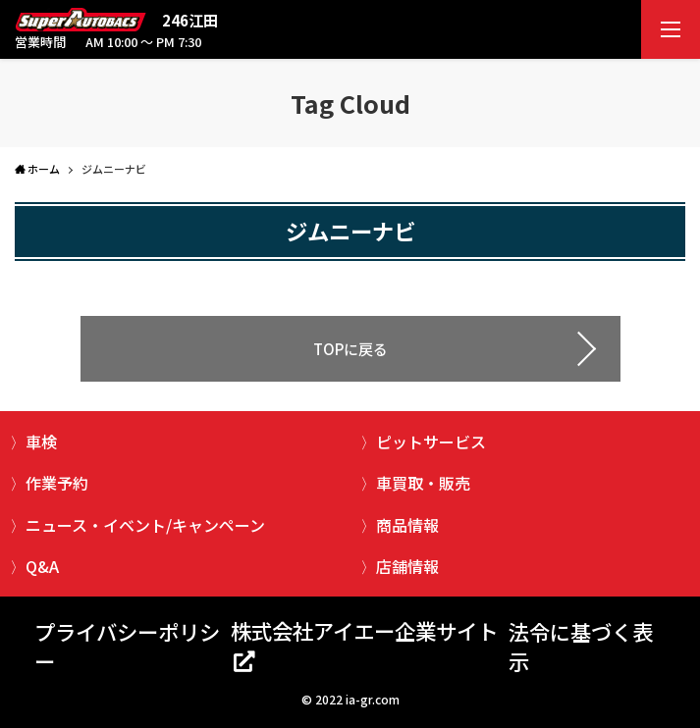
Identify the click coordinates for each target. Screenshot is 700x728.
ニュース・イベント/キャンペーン (145, 525)
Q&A (42, 566)
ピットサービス (431, 442)
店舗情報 (407, 566)
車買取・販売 (423, 483)
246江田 (190, 20)
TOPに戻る (350, 349)
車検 (41, 442)
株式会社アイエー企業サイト (364, 630)
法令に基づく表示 (581, 646)
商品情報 (407, 525)
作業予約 (57, 483)
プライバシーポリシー (127, 646)
